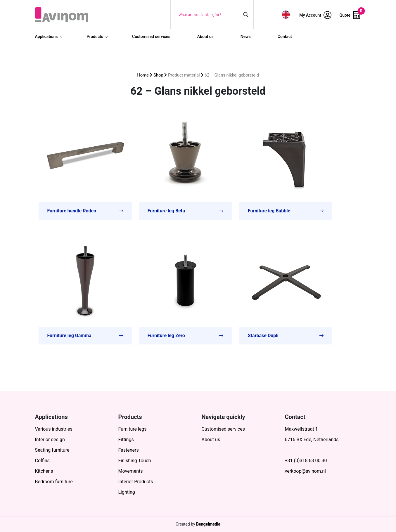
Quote (350, 15)
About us (205, 37)
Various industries (54, 429)
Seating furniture (52, 450)
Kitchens (44, 471)
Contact (285, 37)
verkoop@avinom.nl (305, 471)
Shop (158, 75)
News (246, 37)
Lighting (127, 492)
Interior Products (136, 482)
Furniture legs (133, 429)
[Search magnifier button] (246, 15)
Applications (46, 37)
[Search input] (209, 15)
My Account (315, 15)
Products (95, 37)
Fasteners (129, 450)
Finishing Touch (135, 461)
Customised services (151, 37)
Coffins (42, 461)
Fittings (126, 440)
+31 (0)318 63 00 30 (306, 461)
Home (143, 75)
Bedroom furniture (54, 482)
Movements (131, 471)
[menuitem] (286, 14)
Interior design (50, 440)
